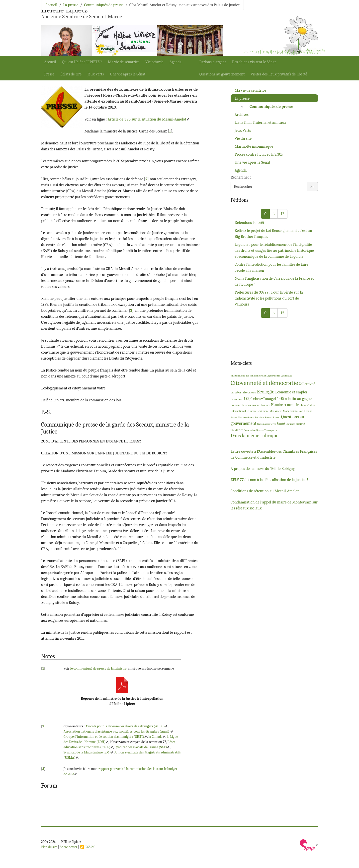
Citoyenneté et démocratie (264, 383)
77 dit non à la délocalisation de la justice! (269, 480)
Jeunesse (252, 411)
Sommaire (250, 430)
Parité (234, 417)
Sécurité (290, 424)
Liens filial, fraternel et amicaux (260, 123)
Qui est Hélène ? (82, 62)
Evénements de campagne (245, 405)
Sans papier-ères (267, 424)
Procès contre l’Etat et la (259, 154)
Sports (260, 430)
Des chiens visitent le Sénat (254, 62)
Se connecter (69, 847)
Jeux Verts (96, 74)
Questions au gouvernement (222, 74)
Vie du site (243, 138)
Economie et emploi (291, 392)
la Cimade (155, 737)
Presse (49, 74)
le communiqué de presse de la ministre (98, 668)
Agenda (176, 62)
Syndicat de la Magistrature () (87, 752)
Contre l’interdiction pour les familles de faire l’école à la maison (271, 267)
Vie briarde (154, 62)
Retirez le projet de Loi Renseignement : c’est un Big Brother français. (273, 234)
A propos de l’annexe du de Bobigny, (263, 469)
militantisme (238, 376)
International (238, 411)
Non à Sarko (305, 411)
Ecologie (266, 392)
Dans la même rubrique (255, 436)
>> (312, 186)
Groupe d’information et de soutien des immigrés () (104, 737)
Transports (270, 430)
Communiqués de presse (104, 5)
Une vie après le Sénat (128, 74)
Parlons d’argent (213, 62)
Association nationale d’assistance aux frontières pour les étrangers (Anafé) (117, 731)
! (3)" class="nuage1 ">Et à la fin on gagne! (278, 399)
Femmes (266, 405)
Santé (281, 424)
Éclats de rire (71, 74)
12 (282, 214)
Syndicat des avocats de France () (141, 747)
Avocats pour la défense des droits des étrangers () (125, 726)
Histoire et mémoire (286, 405)
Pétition (260, 417)
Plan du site (49, 847)
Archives (242, 115)
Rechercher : (241, 177)
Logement (263, 411)
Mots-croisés (290, 411)
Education (236, 399)
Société (300, 424)
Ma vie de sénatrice (124, 62)
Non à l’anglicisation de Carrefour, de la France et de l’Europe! (274, 281)
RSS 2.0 (88, 847)
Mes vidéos (276, 411)
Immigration (308, 405)
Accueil (50, 62)
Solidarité (237, 430)
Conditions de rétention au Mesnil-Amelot (265, 491)
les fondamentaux (256, 376)
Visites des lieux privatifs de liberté (279, 74)
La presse (71, 5)
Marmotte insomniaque (254, 146)
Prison (277, 417)
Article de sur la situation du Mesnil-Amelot (147, 119)
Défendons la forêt (249, 223)
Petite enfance (246, 417)
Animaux (286, 376)
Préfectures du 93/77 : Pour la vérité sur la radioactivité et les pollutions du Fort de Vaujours (269, 298)
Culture (252, 393)
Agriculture (274, 376)
